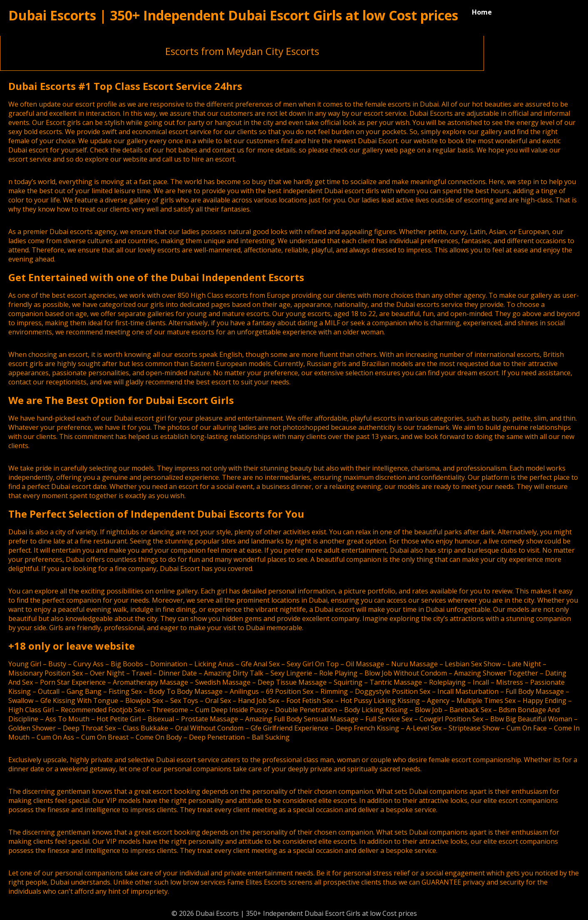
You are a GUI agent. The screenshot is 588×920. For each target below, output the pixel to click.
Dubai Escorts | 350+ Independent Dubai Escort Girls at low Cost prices (233, 15)
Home (482, 12)
